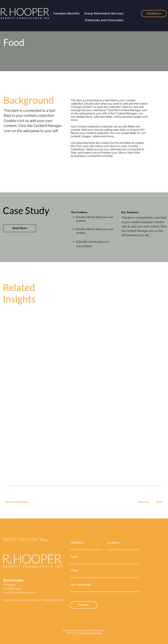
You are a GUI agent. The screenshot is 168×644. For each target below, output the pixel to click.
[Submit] (84, 605)
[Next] (159, 502)
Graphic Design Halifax (90, 633)
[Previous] (143, 502)
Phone (74, 571)
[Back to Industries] (19, 502)
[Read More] (20, 228)
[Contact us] (154, 14)
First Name (77, 543)
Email (74, 557)
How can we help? (81, 585)
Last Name (113, 543)
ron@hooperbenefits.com (19, 592)
